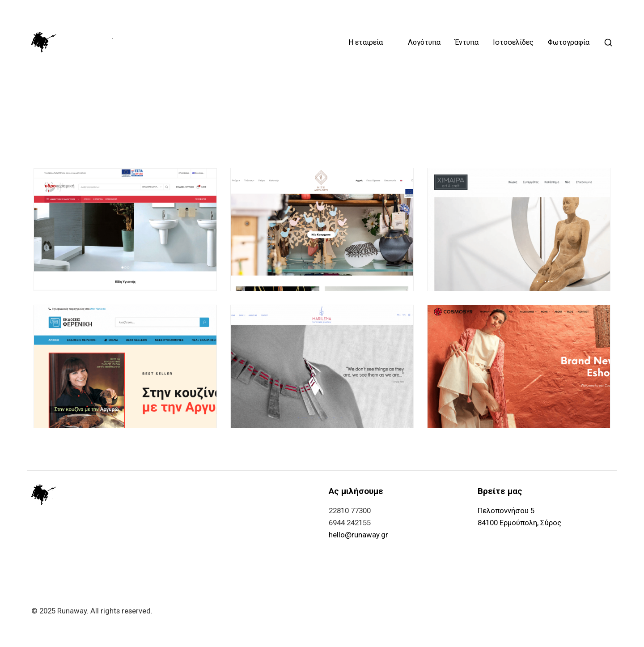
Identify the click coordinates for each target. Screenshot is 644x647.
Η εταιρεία (366, 43)
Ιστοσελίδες (513, 43)
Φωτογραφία (569, 43)
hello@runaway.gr (358, 535)
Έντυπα (467, 43)
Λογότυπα (424, 43)
